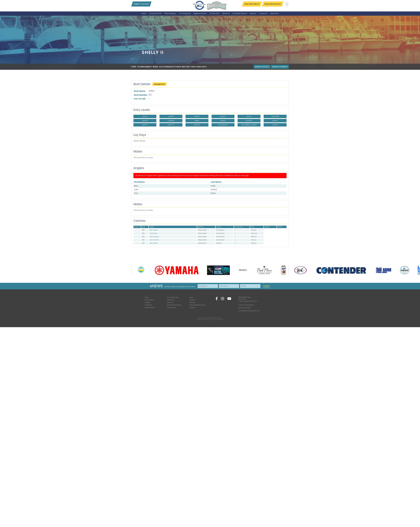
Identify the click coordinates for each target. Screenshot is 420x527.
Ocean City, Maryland (217, 319)
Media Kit (170, 302)
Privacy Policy (172, 307)
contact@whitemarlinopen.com (249, 311)
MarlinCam (171, 300)
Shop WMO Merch (252, 4)
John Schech (154, 237)
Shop (191, 297)
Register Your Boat (141, 4)
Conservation (149, 300)
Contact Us (148, 305)
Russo (213, 193)
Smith (213, 186)
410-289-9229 (248, 305)
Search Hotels (262, 67)
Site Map (192, 307)
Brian (136, 186)
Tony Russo (154, 233)
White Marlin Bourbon (174, 305)
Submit (267, 286)
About (147, 297)
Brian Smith (154, 230)
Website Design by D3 (203, 319)
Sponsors (193, 300)
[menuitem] (144, 14)
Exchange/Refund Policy (198, 305)
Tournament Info (173, 297)
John (136, 189)
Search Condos (280, 67)
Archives (192, 302)
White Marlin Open (216, 318)
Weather (148, 302)
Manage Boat (159, 84)
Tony (136, 193)
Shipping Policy (150, 307)
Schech (214, 189)
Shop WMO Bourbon (273, 4)
